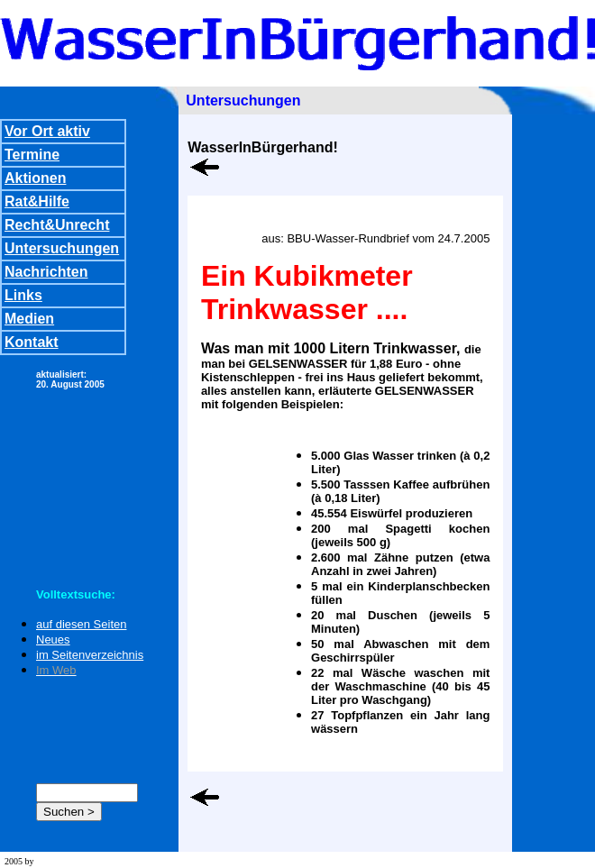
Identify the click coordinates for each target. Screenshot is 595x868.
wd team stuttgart (67, 861)
